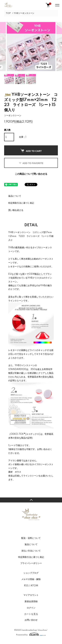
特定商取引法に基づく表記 (21, 203)
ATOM (34, 586)
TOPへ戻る (31, 500)
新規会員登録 (31, 601)
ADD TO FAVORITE (31, 163)
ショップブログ (31, 573)
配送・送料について (31, 538)
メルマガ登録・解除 (31, 579)
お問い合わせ (31, 620)
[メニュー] (57, 5)
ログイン (31, 608)
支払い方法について (31, 551)
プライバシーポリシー (31, 563)
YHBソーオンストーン (24, 13)
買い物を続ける (16, 210)
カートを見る (31, 614)
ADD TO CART (31, 151)
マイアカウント (31, 595)
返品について (15, 196)
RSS (26, 586)
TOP (8, 13)
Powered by (31, 634)
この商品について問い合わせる (31, 174)
